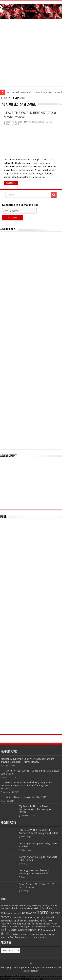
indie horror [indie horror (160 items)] (44, 920)
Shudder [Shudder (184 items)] (11, 930)
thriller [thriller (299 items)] (6, 934)
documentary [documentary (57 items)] (22, 908)
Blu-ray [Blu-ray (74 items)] (28, 906)
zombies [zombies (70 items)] (42, 937)
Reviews (48, 122)
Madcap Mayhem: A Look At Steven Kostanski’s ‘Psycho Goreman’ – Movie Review (27, 760)
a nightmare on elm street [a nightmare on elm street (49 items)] (12, 906)
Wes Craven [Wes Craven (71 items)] (16, 937)
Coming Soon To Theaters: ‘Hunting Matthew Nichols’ (34, 872)
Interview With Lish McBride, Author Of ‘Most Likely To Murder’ (38, 832)
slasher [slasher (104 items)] (22, 930)
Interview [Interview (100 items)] (6, 924)
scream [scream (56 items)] (50, 927)
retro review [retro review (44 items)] (52, 924)
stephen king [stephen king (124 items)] (34, 930)
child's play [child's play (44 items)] (36, 906)
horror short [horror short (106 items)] (16, 921)
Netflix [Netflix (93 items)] (43, 924)
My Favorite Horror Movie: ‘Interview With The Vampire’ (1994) (35, 809)
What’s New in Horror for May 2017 (26, 797)
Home (4, 98)
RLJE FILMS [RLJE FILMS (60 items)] (12, 927)
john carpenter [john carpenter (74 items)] (19, 924)
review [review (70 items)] (4, 927)
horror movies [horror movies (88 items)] (44, 917)
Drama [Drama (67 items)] (31, 908)
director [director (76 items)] (11, 908)
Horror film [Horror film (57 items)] (17, 917)
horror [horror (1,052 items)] (43, 912)
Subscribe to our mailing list (20, 205)
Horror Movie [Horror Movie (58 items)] (29, 917)
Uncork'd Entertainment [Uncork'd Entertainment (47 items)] (29, 934)
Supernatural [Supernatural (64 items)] (49, 930)
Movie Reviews (32, 122)
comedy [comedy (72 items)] (45, 906)
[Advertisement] (31, 55)
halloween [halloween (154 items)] (29, 913)
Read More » (11, 183)
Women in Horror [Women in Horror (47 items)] (30, 937)
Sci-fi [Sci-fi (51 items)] (44, 927)
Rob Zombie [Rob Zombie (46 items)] (36, 927)
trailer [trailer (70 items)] (15, 934)
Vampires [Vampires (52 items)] (44, 934)
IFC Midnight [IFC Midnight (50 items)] (29, 921)
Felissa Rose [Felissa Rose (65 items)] (41, 908)
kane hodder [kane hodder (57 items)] (33, 924)
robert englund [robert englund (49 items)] (24, 927)
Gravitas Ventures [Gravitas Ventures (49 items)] (14, 913)
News (42, 122)
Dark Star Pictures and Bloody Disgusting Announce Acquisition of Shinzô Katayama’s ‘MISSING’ (26, 785)
